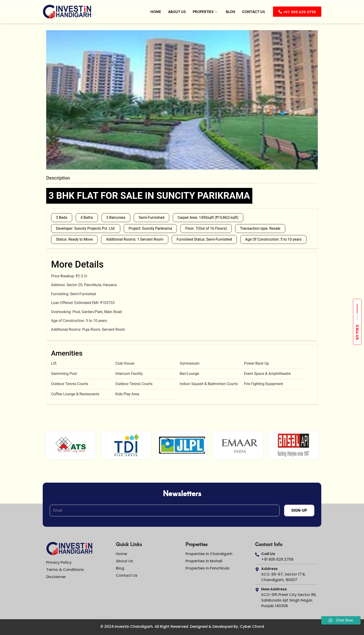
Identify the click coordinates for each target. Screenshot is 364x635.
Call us (357, 332)
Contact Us (253, 12)
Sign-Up (299, 510)
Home (155, 12)
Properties (204, 12)
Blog (230, 12)
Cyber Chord (252, 627)
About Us (176, 12)
